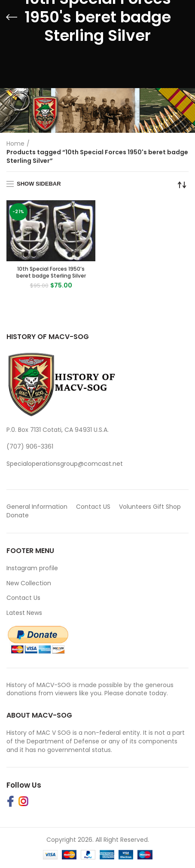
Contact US (93, 507)
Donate (18, 515)
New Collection (29, 583)
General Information (37, 507)
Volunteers (135, 507)
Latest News (24, 613)
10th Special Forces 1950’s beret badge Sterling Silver (51, 272)
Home (15, 144)
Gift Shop (167, 507)
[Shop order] (182, 185)
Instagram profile (32, 568)
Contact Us (23, 598)
